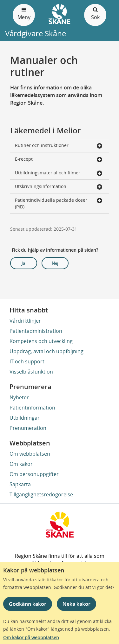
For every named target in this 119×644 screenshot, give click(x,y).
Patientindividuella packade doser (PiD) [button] (59, 203)
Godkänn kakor (28, 604)
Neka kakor (76, 604)
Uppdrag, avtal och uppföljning (46, 351)
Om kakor (21, 464)
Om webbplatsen (30, 454)
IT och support (27, 361)
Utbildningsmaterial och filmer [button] (59, 173)
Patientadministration (36, 331)
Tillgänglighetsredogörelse (41, 494)
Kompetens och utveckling (41, 341)
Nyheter (19, 397)
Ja (23, 263)
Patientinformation (32, 408)
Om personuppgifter (34, 474)
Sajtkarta (20, 484)
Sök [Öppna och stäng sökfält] (95, 13)
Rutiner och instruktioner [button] (59, 146)
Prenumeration (28, 428)
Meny (24, 13)
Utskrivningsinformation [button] (59, 187)
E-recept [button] (59, 160)
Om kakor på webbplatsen (31, 637)
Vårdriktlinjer (25, 321)
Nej (55, 263)
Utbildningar (25, 418)
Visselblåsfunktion (31, 372)
